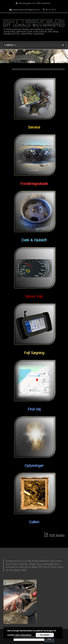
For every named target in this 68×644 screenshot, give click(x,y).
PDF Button (54, 535)
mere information (23, 635)
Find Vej (34, 409)
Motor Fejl (34, 296)
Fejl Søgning (34, 353)
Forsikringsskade (34, 184)
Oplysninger (34, 466)
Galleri (34, 522)
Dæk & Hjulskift (34, 240)
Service (34, 127)
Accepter (45, 635)
